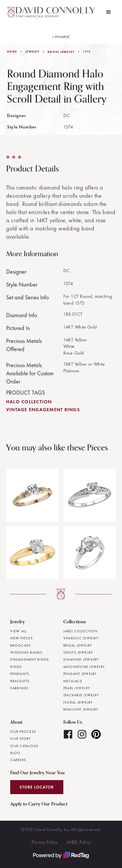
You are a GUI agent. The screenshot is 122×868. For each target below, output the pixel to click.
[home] (52, 12)
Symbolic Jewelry (81, 638)
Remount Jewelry (81, 709)
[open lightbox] (61, 34)
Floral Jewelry (78, 702)
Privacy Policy (45, 842)
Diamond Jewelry (81, 659)
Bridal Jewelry (61, 52)
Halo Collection (29, 402)
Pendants (20, 674)
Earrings (19, 688)
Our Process (23, 732)
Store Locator (37, 787)
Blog (15, 753)
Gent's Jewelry (78, 652)
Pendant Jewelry (80, 674)
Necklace (73, 681)
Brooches (20, 645)
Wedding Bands (26, 652)
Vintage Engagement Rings (43, 410)
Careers (18, 760)
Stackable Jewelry (81, 695)
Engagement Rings (29, 659)
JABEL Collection (80, 631)
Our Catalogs (24, 746)
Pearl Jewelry (77, 688)
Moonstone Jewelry (84, 667)
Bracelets (20, 681)
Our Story (20, 739)
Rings (16, 667)
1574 (87, 52)
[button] (109, 12)
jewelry (32, 52)
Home (12, 52)
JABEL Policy (79, 842)
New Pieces (21, 638)
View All (18, 631)
